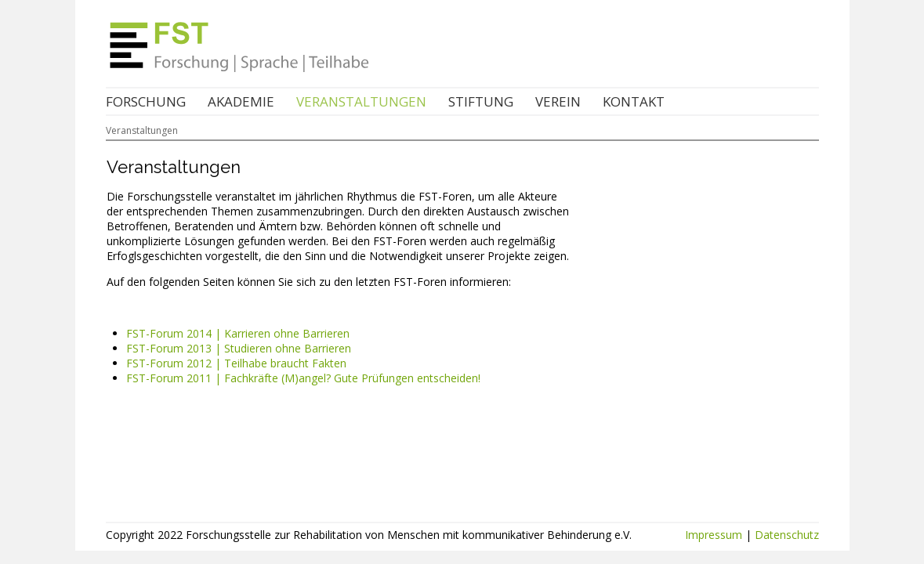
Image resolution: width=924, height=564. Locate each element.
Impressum (714, 535)
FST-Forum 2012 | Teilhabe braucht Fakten (236, 363)
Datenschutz (787, 535)
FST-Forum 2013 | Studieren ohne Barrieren (239, 348)
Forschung (146, 101)
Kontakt (634, 101)
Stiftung (481, 101)
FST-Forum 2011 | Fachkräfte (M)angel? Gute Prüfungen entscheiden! (303, 378)
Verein (558, 101)
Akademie (241, 101)
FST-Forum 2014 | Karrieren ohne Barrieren (238, 333)
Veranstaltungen (361, 101)
